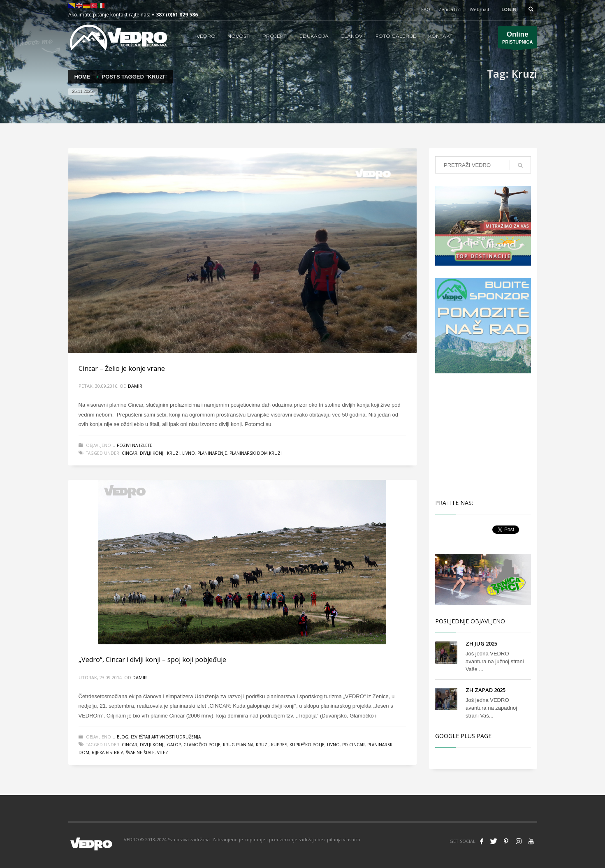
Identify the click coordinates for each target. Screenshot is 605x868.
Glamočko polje (202, 745)
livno (189, 453)
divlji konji (152, 453)
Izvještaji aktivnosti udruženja (166, 737)
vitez (163, 752)
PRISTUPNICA (518, 39)
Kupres (279, 745)
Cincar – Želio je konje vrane (122, 368)
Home (82, 77)
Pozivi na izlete (134, 445)
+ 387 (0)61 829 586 (175, 15)
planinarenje (212, 453)
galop (174, 745)
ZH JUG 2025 (481, 643)
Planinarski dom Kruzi (256, 453)
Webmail (479, 9)
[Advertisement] (484, 435)
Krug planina (238, 745)
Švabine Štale (140, 752)
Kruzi (173, 453)
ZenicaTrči (450, 9)
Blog (123, 737)
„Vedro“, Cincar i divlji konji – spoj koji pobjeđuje (152, 660)
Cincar (130, 453)
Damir (135, 386)
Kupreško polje (307, 745)
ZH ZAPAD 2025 (486, 690)
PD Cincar (353, 745)
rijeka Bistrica (108, 752)
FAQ (426, 9)
